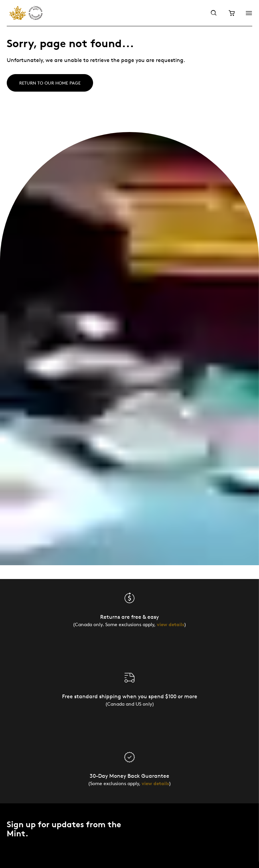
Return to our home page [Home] (50, 83)
